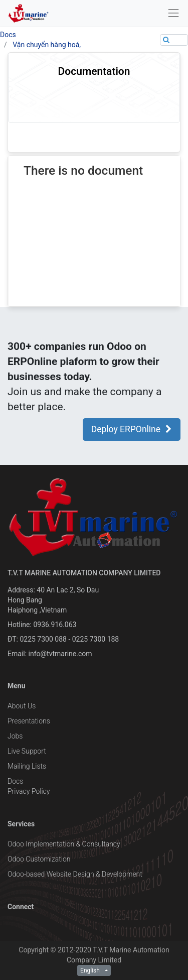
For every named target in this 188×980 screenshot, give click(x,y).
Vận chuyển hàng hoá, (47, 45)
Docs (8, 35)
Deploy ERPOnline (132, 429)
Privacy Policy (29, 791)
